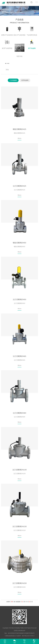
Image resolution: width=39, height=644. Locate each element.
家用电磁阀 (25, 80)
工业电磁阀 (13, 80)
